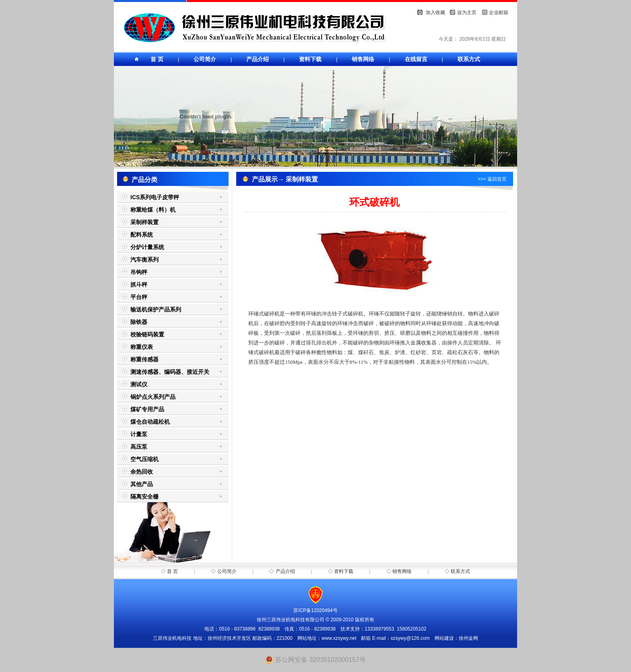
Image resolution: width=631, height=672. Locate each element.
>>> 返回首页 (492, 179)
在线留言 (416, 59)
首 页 (157, 59)
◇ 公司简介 (224, 571)
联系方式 (469, 59)
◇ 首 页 (170, 571)
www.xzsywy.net (339, 638)
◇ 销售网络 (399, 571)
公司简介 (205, 59)
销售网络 (363, 59)
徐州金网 (468, 638)
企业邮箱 (499, 12)
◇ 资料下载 (341, 571)
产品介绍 (258, 59)
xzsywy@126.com (410, 638)
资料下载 (310, 59)
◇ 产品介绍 (282, 571)
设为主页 (467, 12)
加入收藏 (435, 12)
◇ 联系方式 (457, 571)
